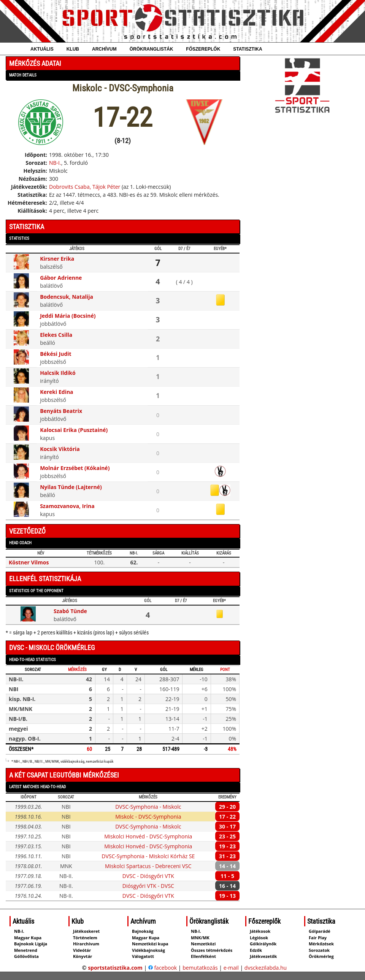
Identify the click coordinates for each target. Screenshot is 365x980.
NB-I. (55, 163)
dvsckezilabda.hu (266, 968)
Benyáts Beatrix (61, 411)
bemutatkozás (200, 968)
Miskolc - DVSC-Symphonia (148, 817)
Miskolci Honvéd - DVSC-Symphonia (148, 836)
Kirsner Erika (57, 259)
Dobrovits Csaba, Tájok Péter (85, 187)
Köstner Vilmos (29, 562)
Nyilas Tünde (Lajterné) (71, 487)
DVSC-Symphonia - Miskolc (148, 807)
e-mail (231, 968)
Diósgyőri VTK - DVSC (148, 886)
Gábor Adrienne (61, 278)
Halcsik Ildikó (58, 373)
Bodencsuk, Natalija (67, 297)
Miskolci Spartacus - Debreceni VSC (148, 866)
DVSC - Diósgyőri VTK (148, 876)
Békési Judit (56, 354)
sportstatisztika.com (115, 968)
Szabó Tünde (70, 611)
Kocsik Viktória (60, 449)
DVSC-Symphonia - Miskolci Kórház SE (148, 856)
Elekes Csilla (56, 335)
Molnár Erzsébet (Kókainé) (75, 468)
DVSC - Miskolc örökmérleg (52, 648)
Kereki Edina (56, 392)
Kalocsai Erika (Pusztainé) (74, 430)
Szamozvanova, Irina (67, 506)
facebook (163, 968)
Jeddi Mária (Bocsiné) (68, 316)
